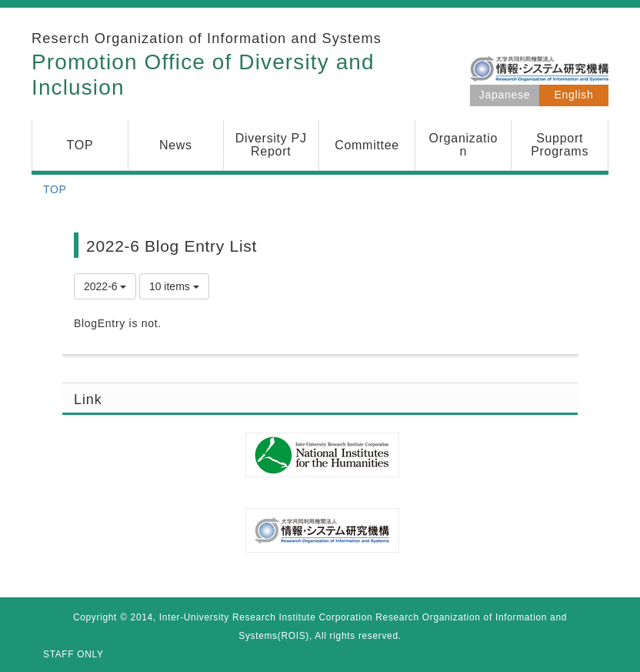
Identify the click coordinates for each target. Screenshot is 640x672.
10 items (174, 286)
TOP (55, 189)
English (574, 95)
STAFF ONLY (73, 654)
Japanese (505, 95)
